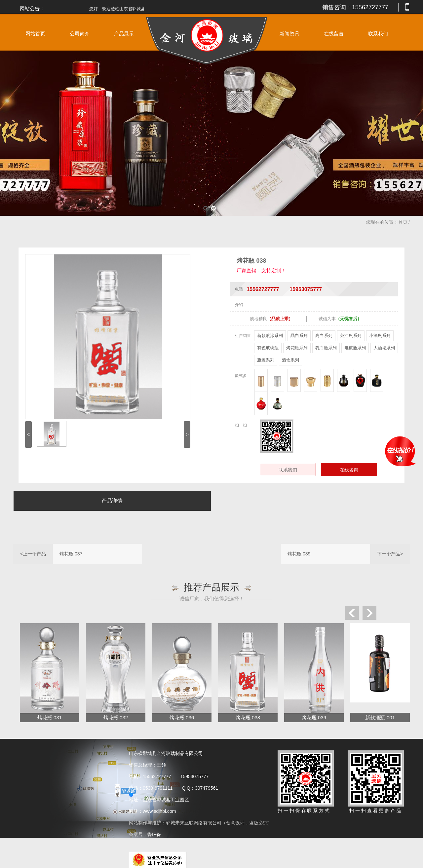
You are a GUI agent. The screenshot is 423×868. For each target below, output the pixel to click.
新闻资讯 (289, 34)
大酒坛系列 (384, 348)
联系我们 (378, 34)
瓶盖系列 (266, 360)
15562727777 (370, 7)
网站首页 (35, 34)
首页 (403, 222)
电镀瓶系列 (355, 348)
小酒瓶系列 (380, 336)
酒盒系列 (290, 360)
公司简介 (80, 34)
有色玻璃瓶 (268, 348)
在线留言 (334, 34)
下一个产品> (390, 554)
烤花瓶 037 (71, 554)
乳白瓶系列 (326, 348)
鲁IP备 (155, 834)
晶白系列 (299, 336)
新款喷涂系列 (270, 336)
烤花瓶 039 (299, 554)
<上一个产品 (33, 554)
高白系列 (324, 336)
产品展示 (124, 34)
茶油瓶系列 (351, 336)
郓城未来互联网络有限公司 (194, 823)
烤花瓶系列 (297, 348)
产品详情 (112, 501)
